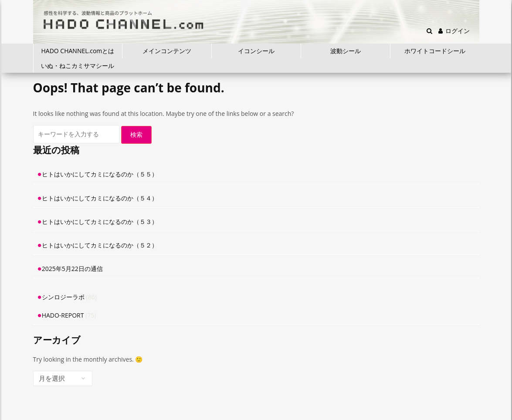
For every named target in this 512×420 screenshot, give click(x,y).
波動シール (346, 51)
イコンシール (256, 51)
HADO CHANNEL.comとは (78, 51)
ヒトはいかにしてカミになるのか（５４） (100, 198)
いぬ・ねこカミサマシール (78, 66)
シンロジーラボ (63, 297)
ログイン (454, 31)
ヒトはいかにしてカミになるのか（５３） (100, 222)
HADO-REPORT (63, 315)
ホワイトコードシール (435, 51)
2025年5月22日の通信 (72, 269)
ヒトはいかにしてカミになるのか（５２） (100, 245)
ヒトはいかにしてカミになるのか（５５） (100, 174)
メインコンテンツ (167, 51)
